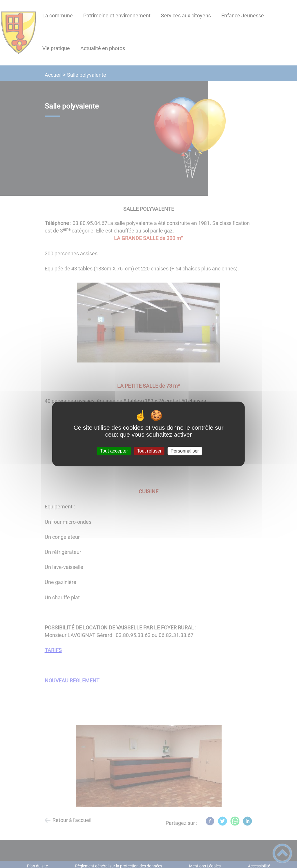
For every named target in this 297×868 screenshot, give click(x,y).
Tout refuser (149, 451)
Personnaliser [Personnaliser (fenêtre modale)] (185, 451)
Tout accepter (114, 451)
